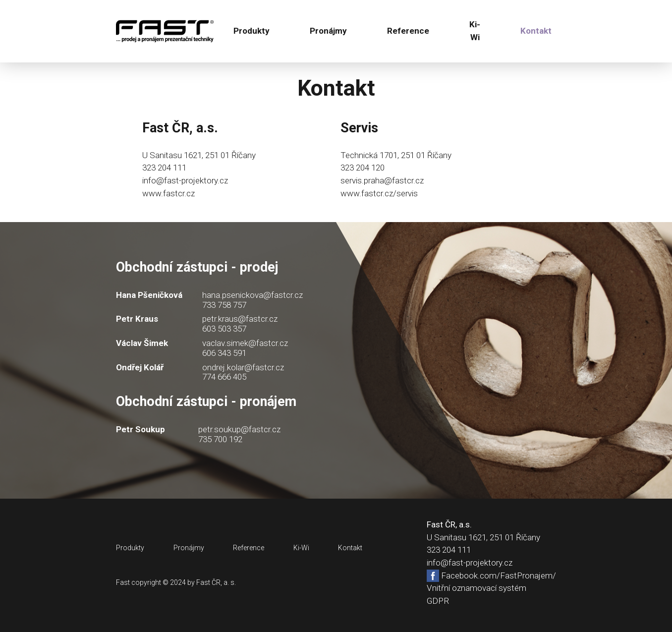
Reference (408, 31)
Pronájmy (328, 31)
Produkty (252, 31)
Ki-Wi (475, 31)
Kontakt (536, 31)
